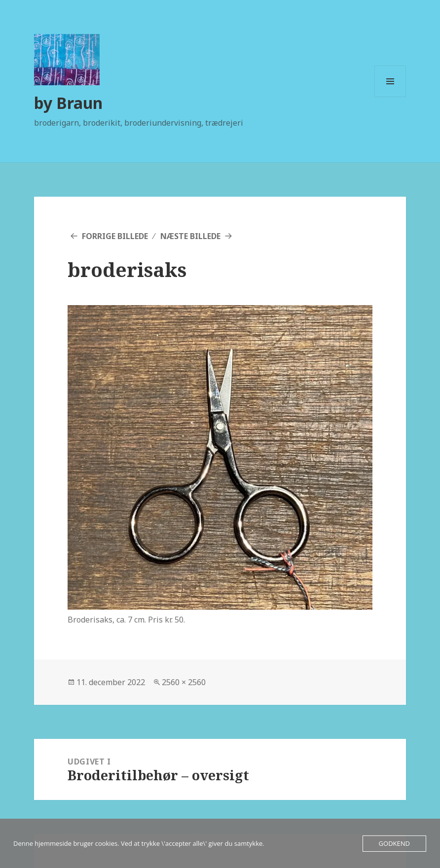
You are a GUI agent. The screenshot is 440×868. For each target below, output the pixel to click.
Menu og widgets (390, 97)
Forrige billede (115, 236)
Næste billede (190, 236)
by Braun (68, 103)
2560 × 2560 (184, 682)
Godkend (394, 843)
